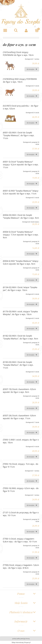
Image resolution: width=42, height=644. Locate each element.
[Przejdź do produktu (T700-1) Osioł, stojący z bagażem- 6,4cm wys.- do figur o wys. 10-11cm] (10, 545)
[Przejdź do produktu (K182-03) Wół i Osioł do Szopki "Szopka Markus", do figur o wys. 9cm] (10, 342)
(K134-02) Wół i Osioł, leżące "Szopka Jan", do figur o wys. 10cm (20, 289)
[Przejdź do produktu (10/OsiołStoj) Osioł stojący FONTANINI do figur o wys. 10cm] (10, 64)
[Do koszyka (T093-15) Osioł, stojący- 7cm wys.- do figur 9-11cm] (32, 481)
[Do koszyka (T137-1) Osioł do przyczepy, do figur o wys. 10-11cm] (32, 532)
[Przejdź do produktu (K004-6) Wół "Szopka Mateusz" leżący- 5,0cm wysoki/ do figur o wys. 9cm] (10, 267)
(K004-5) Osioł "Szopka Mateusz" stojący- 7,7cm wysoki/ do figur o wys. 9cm (21, 235)
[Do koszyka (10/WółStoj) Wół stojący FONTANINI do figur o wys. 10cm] (32, 96)
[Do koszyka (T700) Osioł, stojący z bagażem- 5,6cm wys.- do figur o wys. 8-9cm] (32, 584)
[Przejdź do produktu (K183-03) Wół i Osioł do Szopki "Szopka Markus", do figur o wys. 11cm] (10, 371)
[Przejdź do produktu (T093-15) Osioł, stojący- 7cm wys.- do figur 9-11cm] (10, 470)
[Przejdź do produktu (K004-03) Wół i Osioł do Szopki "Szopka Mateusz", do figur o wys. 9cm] (10, 221)
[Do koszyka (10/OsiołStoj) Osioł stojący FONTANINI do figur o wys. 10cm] (32, 69)
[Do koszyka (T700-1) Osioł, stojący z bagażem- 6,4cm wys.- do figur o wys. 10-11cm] (32, 558)
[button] (5, 30)
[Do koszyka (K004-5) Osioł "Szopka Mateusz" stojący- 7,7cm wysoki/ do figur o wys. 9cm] (32, 254)
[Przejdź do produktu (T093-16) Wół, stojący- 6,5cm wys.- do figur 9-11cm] (10, 494)
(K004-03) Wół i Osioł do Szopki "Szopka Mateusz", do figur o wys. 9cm (21, 216)
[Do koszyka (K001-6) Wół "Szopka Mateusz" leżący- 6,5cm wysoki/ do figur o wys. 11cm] (32, 208)
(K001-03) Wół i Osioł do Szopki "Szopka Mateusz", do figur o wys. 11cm (19, 135)
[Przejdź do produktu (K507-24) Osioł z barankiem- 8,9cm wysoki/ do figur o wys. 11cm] (10, 422)
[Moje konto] (26, 30)
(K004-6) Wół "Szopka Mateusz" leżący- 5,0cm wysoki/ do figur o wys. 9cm (21, 262)
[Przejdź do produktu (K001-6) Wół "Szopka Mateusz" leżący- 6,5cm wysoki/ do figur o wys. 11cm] (10, 197)
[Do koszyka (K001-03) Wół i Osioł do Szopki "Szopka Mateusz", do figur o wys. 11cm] (32, 154)
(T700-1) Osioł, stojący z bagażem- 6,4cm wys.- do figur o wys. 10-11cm (20, 540)
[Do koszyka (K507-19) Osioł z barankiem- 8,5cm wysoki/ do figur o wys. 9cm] (32, 408)
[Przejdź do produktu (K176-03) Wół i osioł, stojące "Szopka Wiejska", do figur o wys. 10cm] (10, 317)
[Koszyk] (37, 30)
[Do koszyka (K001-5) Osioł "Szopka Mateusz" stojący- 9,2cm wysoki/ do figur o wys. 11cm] (32, 184)
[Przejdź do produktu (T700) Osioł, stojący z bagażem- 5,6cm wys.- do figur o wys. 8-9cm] (10, 571)
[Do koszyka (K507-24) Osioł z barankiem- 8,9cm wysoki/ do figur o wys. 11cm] (32, 433)
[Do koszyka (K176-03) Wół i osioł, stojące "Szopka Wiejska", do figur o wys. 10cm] (32, 328)
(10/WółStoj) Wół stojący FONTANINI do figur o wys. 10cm (20, 80)
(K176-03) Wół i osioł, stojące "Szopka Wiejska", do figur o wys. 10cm (20, 313)
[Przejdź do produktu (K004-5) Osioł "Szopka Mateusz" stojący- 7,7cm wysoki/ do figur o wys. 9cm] (10, 241)
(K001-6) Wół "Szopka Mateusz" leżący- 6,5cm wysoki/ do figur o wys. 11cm (21, 192)
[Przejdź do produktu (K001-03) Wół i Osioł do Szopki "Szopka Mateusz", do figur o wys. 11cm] (10, 141)
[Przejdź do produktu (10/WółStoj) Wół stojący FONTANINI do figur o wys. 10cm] (10, 91)
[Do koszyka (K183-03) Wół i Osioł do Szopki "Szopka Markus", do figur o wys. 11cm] (32, 382)
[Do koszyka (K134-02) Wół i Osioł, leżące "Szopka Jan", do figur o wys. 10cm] (32, 304)
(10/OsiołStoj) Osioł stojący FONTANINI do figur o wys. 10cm (18, 54)
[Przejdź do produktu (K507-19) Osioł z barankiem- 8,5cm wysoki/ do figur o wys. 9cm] (10, 395)
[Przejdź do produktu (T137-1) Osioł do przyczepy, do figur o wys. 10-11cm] (10, 519)
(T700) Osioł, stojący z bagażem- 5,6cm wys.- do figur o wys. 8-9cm (21, 566)
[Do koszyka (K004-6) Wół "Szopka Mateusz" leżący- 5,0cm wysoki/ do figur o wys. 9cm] (32, 280)
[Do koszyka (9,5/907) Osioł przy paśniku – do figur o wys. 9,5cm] (32, 123)
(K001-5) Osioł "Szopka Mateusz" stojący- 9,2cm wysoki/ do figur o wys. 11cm (21, 165)
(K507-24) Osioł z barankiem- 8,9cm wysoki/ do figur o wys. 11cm (19, 417)
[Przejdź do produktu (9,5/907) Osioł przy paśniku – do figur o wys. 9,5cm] (10, 118)
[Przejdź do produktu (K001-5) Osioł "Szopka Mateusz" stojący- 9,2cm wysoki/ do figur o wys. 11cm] (10, 171)
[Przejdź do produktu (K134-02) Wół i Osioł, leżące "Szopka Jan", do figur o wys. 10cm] (10, 293)
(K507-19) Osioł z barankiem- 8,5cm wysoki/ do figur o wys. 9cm (19, 391)
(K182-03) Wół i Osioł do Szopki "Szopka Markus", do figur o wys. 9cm (20, 337)
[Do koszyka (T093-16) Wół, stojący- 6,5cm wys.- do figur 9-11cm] (32, 505)
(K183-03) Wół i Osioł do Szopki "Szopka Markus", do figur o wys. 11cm (18, 365)
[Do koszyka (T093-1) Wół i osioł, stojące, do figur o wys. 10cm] (32, 457)
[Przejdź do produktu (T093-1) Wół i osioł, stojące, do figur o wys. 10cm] (10, 446)
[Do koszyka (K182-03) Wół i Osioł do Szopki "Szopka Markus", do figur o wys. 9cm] (32, 355)
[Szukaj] (16, 30)
